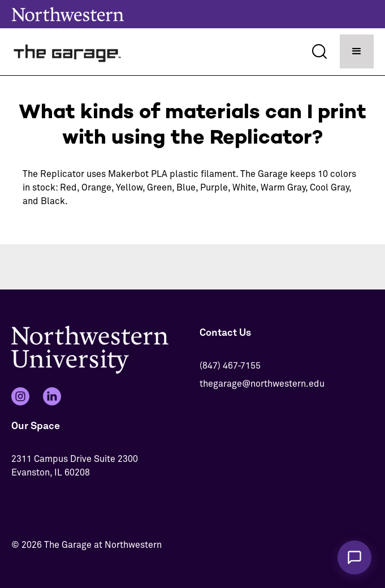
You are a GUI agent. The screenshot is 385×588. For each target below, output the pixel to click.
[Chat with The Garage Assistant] (354, 557)
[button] (357, 51)
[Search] (319, 51)
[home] (68, 52)
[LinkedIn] (52, 396)
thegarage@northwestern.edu (262, 384)
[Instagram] (20, 396)
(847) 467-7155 (230, 366)
